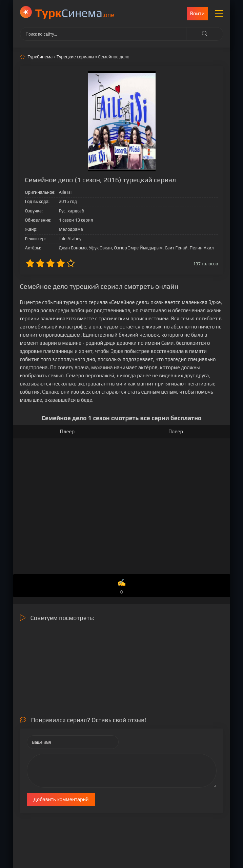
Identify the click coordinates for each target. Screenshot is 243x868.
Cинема (75, 13)
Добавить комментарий (61, 799)
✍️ (121, 587)
